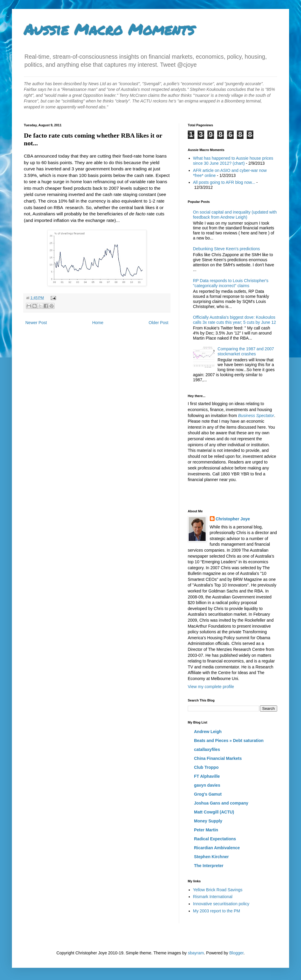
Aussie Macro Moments (109, 29)
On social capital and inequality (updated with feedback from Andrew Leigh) (235, 215)
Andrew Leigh (208, 732)
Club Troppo (206, 767)
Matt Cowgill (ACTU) (214, 812)
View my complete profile (211, 687)
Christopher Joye (233, 519)
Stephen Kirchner (211, 857)
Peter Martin (206, 830)
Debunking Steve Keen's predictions (226, 249)
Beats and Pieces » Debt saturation (229, 741)
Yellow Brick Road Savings (218, 890)
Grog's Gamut (208, 794)
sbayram (196, 953)
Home (98, 323)
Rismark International (213, 897)
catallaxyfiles (207, 749)
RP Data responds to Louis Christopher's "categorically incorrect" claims (231, 283)
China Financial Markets (218, 758)
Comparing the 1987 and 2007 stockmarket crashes (246, 351)
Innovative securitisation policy (221, 904)
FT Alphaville (207, 776)
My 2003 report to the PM (217, 911)
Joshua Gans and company (221, 803)
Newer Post (36, 323)
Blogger (236, 953)
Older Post (159, 323)
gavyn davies (207, 785)
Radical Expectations (215, 839)
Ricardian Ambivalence (217, 848)
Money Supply (208, 821)
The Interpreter (209, 866)
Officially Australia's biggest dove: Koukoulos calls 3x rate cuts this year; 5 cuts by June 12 (235, 320)
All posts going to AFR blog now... (224, 182)
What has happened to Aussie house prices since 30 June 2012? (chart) (233, 161)
